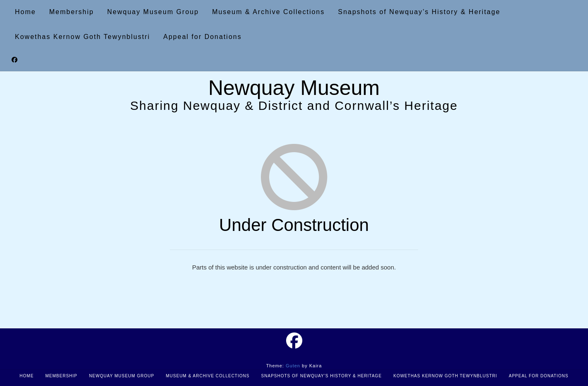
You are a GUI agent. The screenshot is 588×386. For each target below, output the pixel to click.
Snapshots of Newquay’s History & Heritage (322, 376)
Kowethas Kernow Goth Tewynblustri (445, 376)
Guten (293, 366)
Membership (61, 376)
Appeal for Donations (539, 376)
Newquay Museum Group (122, 376)
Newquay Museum (294, 88)
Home (27, 376)
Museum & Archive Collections (207, 376)
